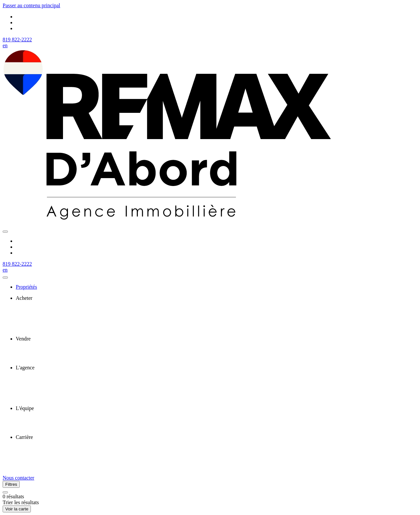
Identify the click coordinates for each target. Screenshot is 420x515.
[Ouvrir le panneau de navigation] (5, 232)
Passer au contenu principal (31, 5)
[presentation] (217, 298)
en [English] (5, 45)
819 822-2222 (17, 40)
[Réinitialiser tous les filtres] (5, 492)
